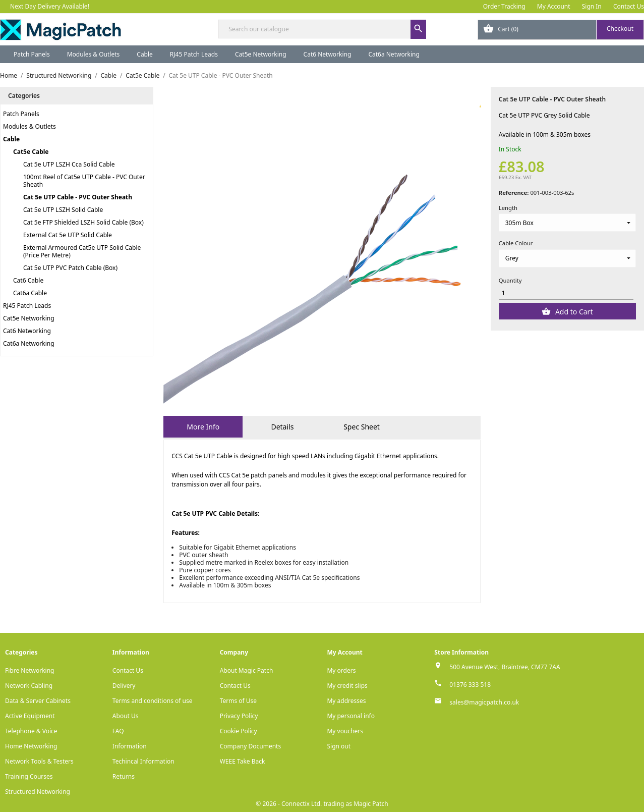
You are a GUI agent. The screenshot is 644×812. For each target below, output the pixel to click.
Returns (124, 776)
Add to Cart (573, 312)
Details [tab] (282, 427)
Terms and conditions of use (153, 701)
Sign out (339, 746)
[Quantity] (566, 293)
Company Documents (251, 746)
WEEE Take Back (243, 761)
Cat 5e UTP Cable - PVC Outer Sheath (78, 197)
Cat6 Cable (28, 280)
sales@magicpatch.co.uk (484, 702)
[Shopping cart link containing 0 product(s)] (561, 30)
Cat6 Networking (328, 54)
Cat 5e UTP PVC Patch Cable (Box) (70, 268)
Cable (145, 54)
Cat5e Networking (261, 54)
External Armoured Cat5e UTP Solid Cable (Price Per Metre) (82, 251)
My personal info (351, 716)
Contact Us (629, 6)
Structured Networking (38, 792)
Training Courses (29, 776)
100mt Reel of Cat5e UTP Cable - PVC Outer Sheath (84, 181)
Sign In (592, 6)
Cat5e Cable (31, 152)
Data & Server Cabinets (38, 701)
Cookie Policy (239, 731)
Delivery (124, 686)
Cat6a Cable (30, 293)
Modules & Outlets (94, 54)
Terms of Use (238, 701)
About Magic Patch (247, 670)
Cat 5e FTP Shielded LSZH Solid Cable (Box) (83, 222)
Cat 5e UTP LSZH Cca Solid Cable (69, 164)
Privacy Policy (239, 716)
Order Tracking (504, 6)
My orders (341, 670)
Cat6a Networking (394, 54)
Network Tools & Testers (39, 761)
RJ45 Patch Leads (194, 54)
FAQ (118, 731)
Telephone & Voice (31, 731)
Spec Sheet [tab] (362, 427)
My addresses (346, 701)
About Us (126, 716)
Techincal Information (143, 761)
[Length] (567, 223)
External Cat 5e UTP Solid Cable (68, 235)
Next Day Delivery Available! (50, 6)
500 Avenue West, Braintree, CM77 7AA (505, 667)
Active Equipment (30, 716)
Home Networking (31, 746)
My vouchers (345, 731)
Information (130, 746)
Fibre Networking (30, 670)
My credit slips (347, 686)
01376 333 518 (470, 685)
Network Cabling (29, 686)
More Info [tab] (203, 427)
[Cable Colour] (567, 258)
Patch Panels (32, 54)
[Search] (322, 29)
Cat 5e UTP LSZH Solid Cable (63, 210)
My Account (554, 6)
